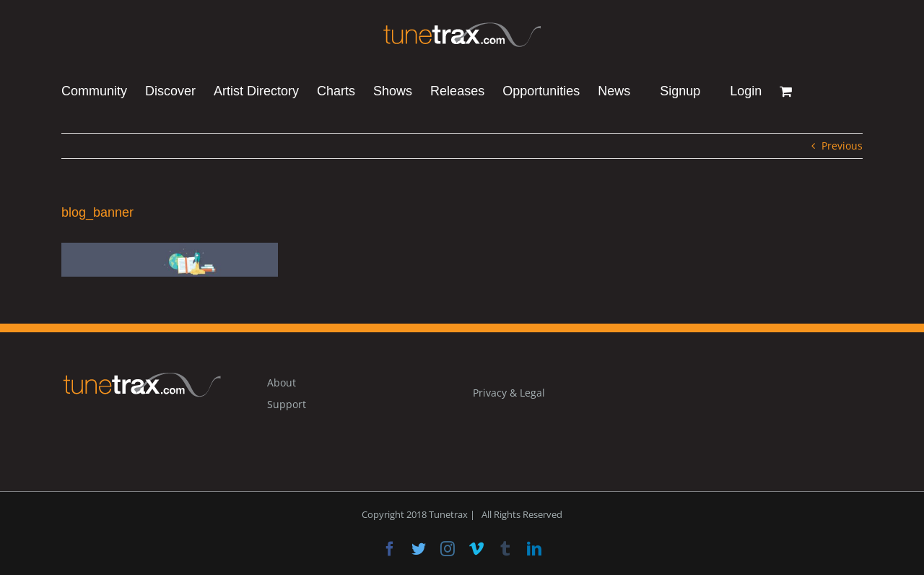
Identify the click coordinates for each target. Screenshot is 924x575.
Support (287, 404)
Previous (842, 146)
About (282, 382)
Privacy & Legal (509, 393)
